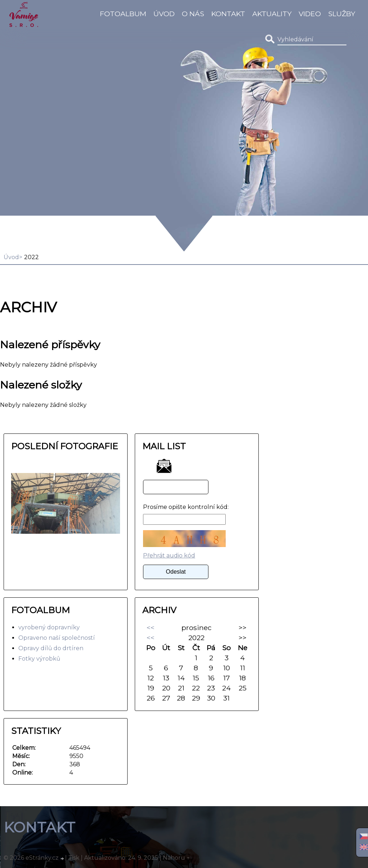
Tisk (74, 858)
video (310, 14)
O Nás (193, 14)
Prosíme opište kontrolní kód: (186, 507)
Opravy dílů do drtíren (51, 648)
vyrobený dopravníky (49, 627)
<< (151, 628)
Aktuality (272, 14)
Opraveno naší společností (57, 638)
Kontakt (228, 14)
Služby (342, 14)
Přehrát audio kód (169, 555)
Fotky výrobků (39, 659)
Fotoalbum (123, 14)
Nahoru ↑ (176, 858)
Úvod (164, 14)
